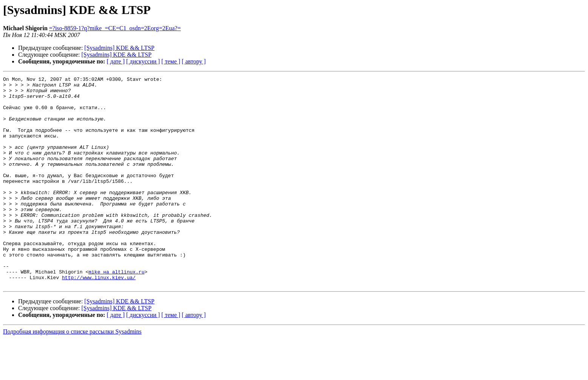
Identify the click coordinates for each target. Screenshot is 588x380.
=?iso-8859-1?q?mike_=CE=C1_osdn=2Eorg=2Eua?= (115, 28)
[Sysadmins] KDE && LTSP (119, 48)
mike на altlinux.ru (116, 311)
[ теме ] (171, 61)
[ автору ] (194, 61)
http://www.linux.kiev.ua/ (99, 318)
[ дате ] (116, 61)
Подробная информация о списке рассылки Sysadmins (72, 373)
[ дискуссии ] (143, 61)
